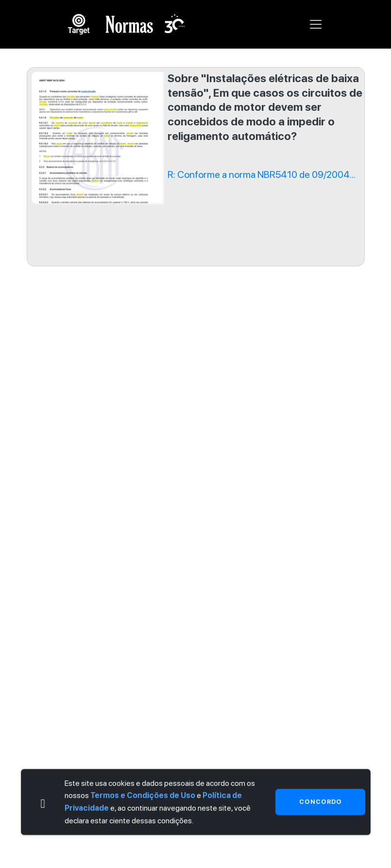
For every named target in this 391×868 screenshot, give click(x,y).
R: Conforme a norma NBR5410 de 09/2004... (262, 174)
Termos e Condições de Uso (143, 796)
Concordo (320, 802)
